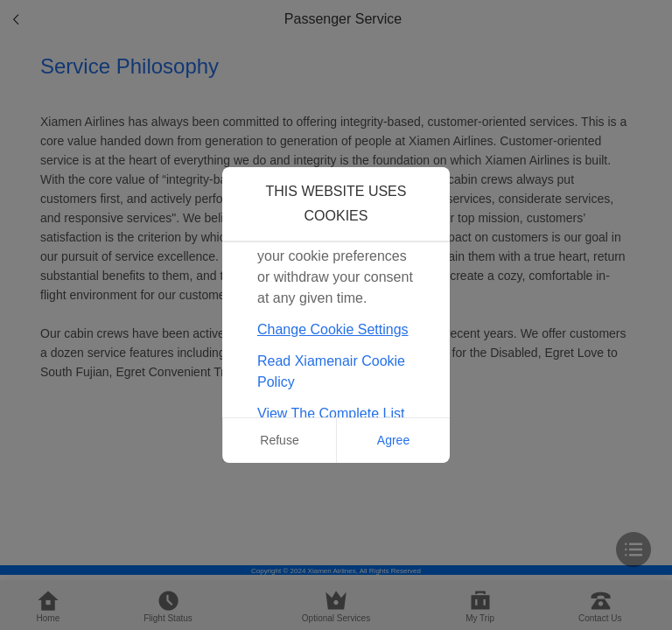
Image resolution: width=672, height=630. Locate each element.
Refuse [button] (279, 440)
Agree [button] (393, 440)
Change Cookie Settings (333, 329)
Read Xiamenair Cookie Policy (331, 371)
